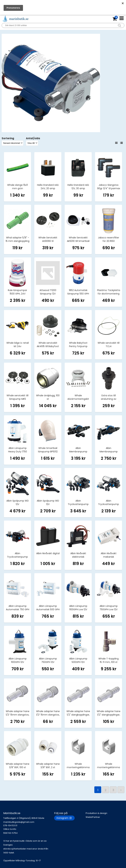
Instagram (64, 818)
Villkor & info (10, 829)
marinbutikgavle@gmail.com (29, 824)
